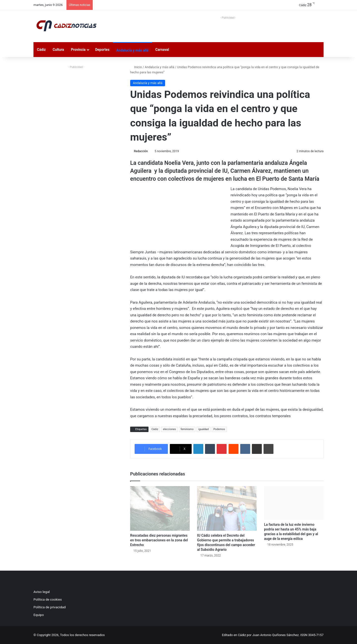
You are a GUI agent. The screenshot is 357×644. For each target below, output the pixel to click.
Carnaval (162, 50)
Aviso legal (42, 592)
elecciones (169, 429)
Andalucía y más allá (132, 50)
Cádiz (41, 50)
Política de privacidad (50, 607)
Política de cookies (48, 599)
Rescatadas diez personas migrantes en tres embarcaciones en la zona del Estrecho (159, 540)
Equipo (39, 615)
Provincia (78, 50)
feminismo (187, 429)
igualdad (204, 429)
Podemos (219, 429)
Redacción (141, 151)
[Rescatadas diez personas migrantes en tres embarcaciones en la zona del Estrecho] (160, 508)
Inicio (136, 67)
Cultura (58, 50)
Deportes (102, 50)
